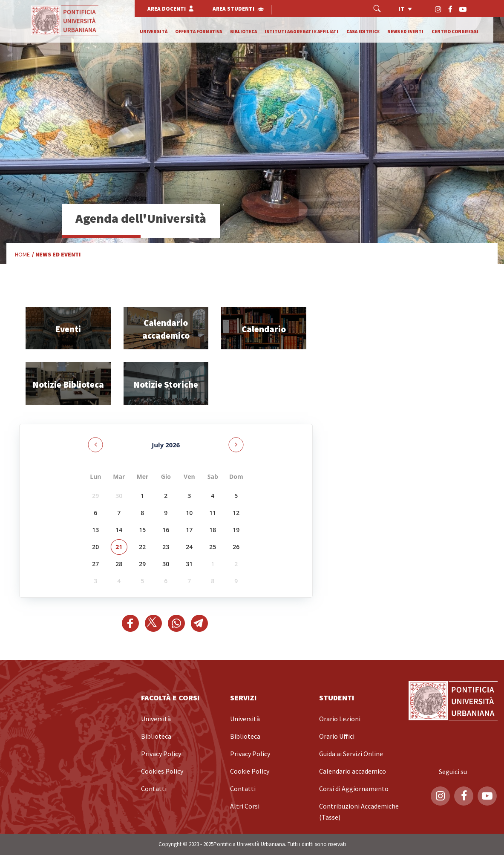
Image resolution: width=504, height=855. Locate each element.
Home (22, 254)
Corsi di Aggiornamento (354, 789)
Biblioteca (243, 32)
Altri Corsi (245, 806)
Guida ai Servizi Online (351, 754)
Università (154, 32)
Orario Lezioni (340, 719)
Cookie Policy (250, 772)
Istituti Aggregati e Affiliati (301, 32)
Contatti (154, 789)
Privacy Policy (161, 754)
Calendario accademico (353, 772)
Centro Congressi (455, 32)
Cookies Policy (162, 772)
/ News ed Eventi (56, 255)
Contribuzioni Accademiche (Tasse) (359, 812)
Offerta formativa (199, 32)
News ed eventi (405, 32)
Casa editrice (363, 32)
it (402, 9)
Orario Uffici (337, 737)
